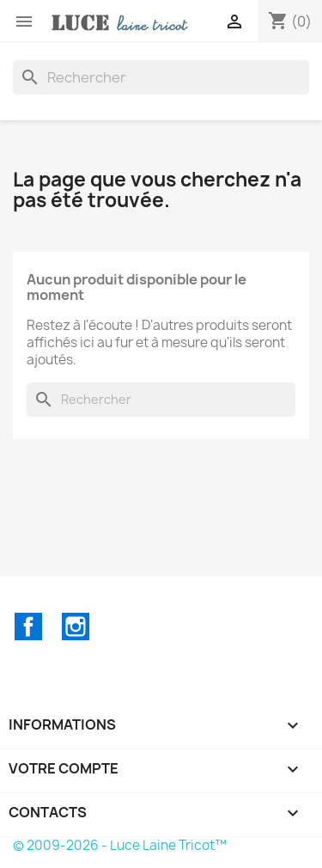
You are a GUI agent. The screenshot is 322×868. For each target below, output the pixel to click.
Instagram (76, 627)
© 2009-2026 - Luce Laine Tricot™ (120, 845)
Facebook (28, 627)
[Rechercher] (161, 77)
